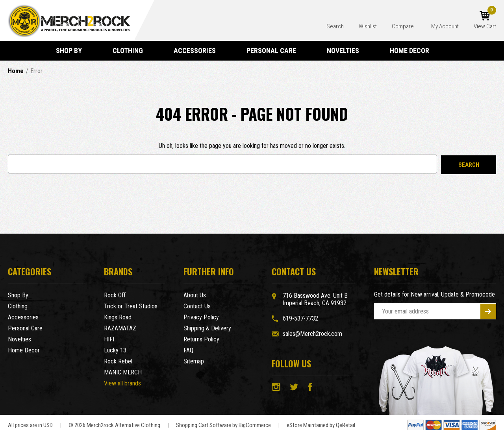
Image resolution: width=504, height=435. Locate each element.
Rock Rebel (118, 361)
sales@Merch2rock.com (312, 334)
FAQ (188, 350)
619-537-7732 (300, 318)
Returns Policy (201, 339)
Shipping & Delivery (207, 328)
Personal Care (275, 51)
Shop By (72, 51)
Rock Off (115, 295)
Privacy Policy (201, 317)
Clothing (131, 51)
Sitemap (194, 361)
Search (335, 26)
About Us (195, 295)
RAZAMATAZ (120, 328)
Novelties (346, 51)
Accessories (198, 51)
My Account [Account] (445, 26)
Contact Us (197, 306)
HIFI (109, 339)
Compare (403, 26)
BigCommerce (255, 425)
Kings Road (118, 317)
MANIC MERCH (123, 372)
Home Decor (413, 51)
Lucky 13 (115, 350)
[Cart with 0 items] (485, 20)
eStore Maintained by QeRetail (321, 425)
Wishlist (368, 26)
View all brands (122, 383)
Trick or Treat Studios (131, 306)
